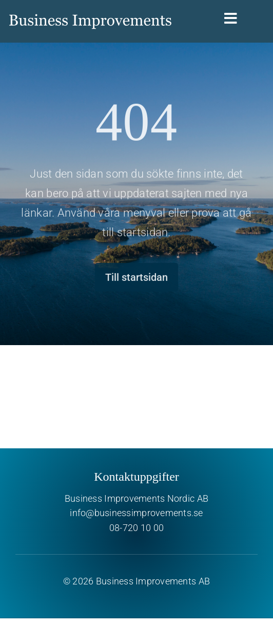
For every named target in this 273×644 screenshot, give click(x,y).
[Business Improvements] (90, 9)
